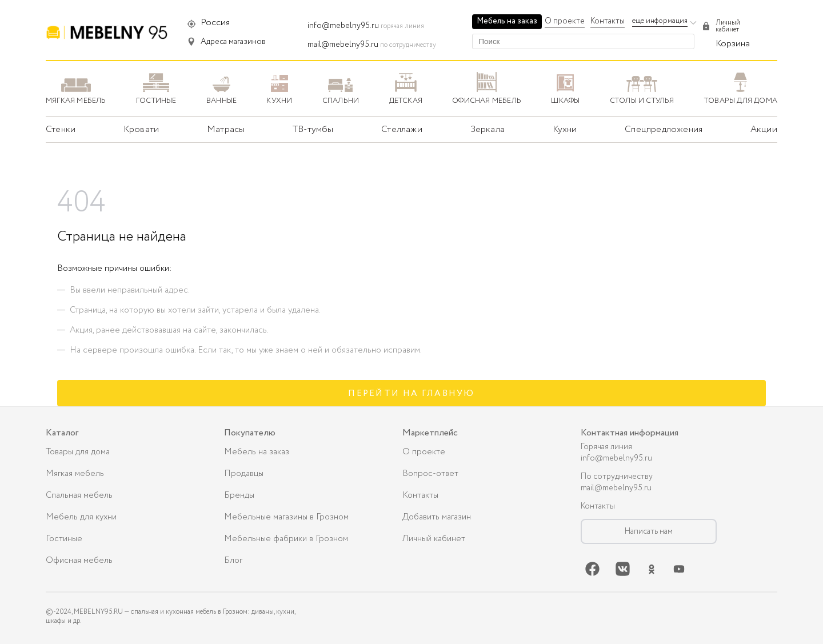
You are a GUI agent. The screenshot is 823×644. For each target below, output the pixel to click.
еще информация (660, 21)
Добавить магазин (437, 517)
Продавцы (244, 474)
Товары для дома (78, 452)
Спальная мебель (79, 495)
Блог (233, 561)
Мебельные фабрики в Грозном (286, 539)
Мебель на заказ (507, 21)
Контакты (608, 21)
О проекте (565, 21)
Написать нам (649, 531)
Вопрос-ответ (430, 474)
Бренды (239, 495)
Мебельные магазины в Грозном (286, 517)
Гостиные (64, 539)
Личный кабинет (434, 539)
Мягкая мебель (75, 474)
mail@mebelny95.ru (343, 45)
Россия (215, 23)
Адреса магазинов (233, 42)
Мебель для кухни (81, 517)
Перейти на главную (411, 394)
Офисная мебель (79, 561)
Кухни (565, 129)
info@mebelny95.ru (343, 26)
